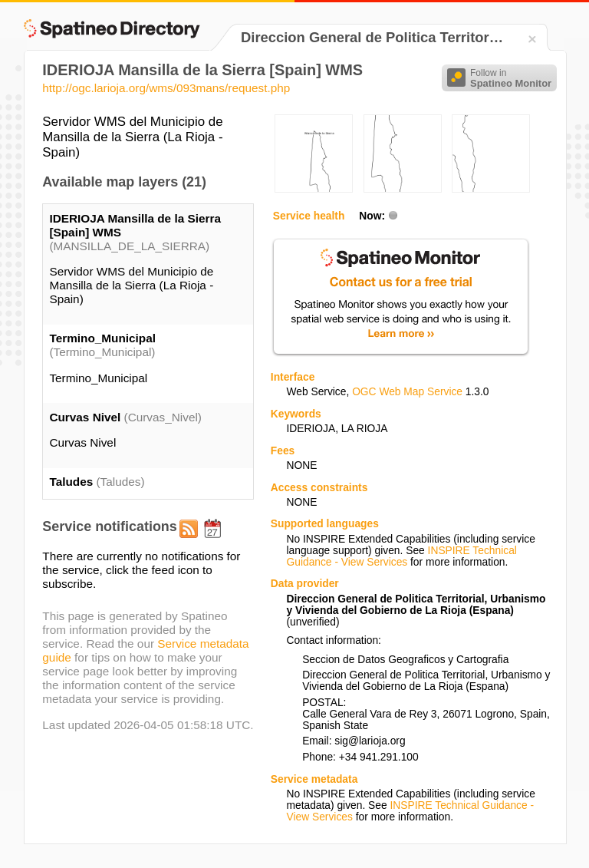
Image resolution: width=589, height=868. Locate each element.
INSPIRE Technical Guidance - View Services (401, 556)
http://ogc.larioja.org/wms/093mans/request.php (166, 88)
